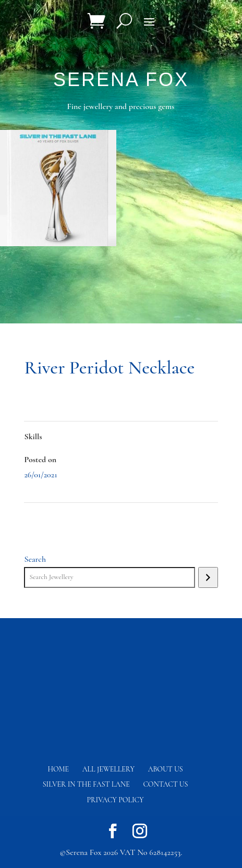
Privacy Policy (116, 800)
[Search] (208, 577)
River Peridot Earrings (183, 518)
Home (58, 769)
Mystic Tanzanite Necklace (65, 518)
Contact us (165, 784)
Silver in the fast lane (86, 784)
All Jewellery (108, 769)
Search (35, 559)
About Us (166, 769)
